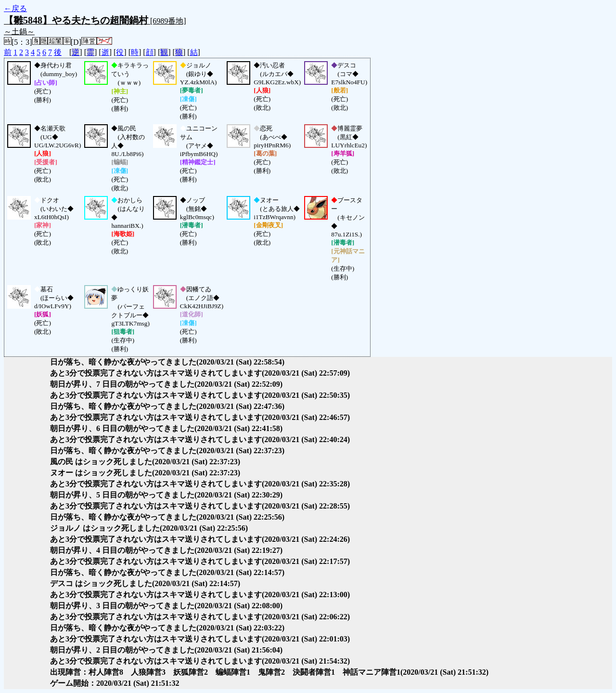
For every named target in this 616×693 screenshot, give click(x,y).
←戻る (15, 8)
